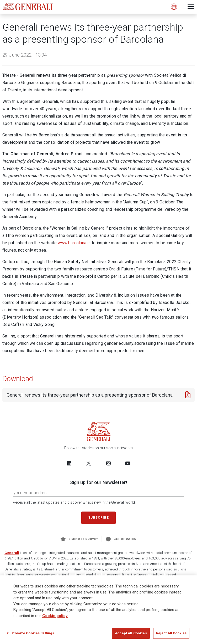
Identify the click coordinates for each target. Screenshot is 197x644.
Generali (12, 553)
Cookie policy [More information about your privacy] (55, 616)
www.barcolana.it (74, 243)
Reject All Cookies (171, 633)
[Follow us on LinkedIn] (69, 463)
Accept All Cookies (131, 633)
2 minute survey (79, 539)
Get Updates (121, 539)
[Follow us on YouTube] (128, 463)
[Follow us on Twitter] (89, 463)
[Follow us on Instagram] (108, 463)
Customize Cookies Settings (31, 633)
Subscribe (98, 518)
